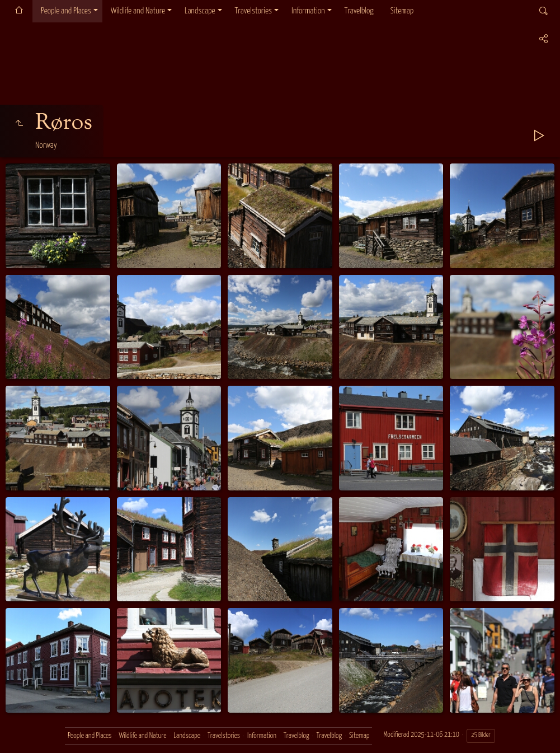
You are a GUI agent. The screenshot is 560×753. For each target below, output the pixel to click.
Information (308, 11)
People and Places (66, 11)
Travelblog (359, 11)
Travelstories (253, 11)
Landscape (200, 11)
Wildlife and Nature (138, 11)
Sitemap (402, 11)
